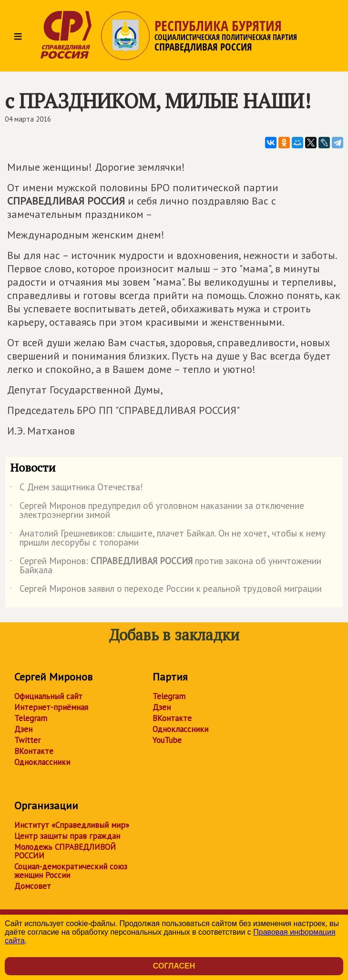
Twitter (27, 740)
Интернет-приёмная (51, 707)
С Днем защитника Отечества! (77, 489)
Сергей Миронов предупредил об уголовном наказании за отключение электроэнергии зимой (157, 511)
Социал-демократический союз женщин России (71, 871)
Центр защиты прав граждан (67, 836)
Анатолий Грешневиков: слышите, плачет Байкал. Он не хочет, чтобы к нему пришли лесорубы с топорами (168, 538)
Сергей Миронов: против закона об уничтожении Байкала (166, 566)
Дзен (23, 729)
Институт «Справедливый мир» (72, 825)
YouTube (167, 740)
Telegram (31, 718)
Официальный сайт (48, 696)
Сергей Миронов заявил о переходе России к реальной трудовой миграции (166, 590)
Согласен (174, 966)
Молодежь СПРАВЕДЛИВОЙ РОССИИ (65, 851)
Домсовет (33, 886)
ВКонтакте (34, 751)
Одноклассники (42, 762)
